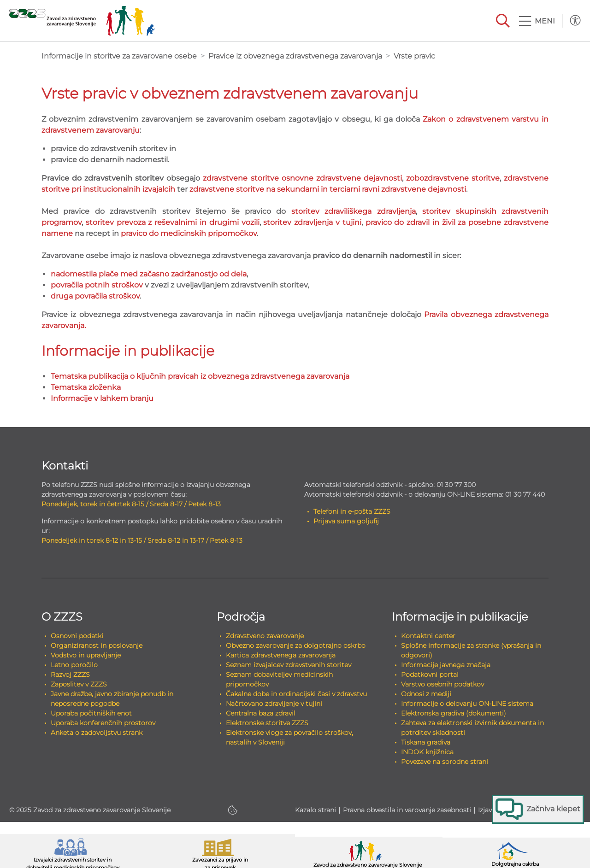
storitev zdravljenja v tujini (312, 222)
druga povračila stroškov (95, 296)
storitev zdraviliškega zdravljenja (354, 211)
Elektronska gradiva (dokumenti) (454, 713)
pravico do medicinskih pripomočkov (189, 233)
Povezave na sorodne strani (445, 762)
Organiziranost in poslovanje (97, 645)
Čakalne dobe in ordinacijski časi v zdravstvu (296, 694)
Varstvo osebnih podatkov (442, 684)
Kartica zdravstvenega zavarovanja (281, 655)
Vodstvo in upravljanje (86, 655)
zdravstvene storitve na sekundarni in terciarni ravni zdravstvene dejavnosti (328, 189)
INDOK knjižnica (427, 752)
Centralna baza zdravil (261, 713)
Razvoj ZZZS (70, 674)
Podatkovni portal (430, 674)
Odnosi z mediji (426, 694)
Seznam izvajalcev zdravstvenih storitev (289, 665)
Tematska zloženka (86, 387)
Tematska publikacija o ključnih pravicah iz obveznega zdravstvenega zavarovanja (200, 376)
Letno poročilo (74, 665)
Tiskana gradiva (426, 742)
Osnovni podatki (77, 636)
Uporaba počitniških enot (91, 713)
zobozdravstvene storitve (453, 178)
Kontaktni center (428, 636)
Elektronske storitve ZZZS (267, 723)
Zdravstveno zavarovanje (265, 636)
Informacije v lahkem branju (102, 398)
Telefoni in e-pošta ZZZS (352, 511)
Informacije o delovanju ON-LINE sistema (467, 704)
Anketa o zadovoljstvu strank (97, 733)
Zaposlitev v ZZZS (79, 684)
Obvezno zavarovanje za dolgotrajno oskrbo (296, 645)
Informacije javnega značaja (446, 665)
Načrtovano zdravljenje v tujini (274, 704)
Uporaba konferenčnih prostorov (103, 723)
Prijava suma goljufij (346, 521)
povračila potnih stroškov (97, 285)
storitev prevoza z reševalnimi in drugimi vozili (173, 222)
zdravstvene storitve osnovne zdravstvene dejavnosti (302, 178)
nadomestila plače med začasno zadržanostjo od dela (149, 274)
